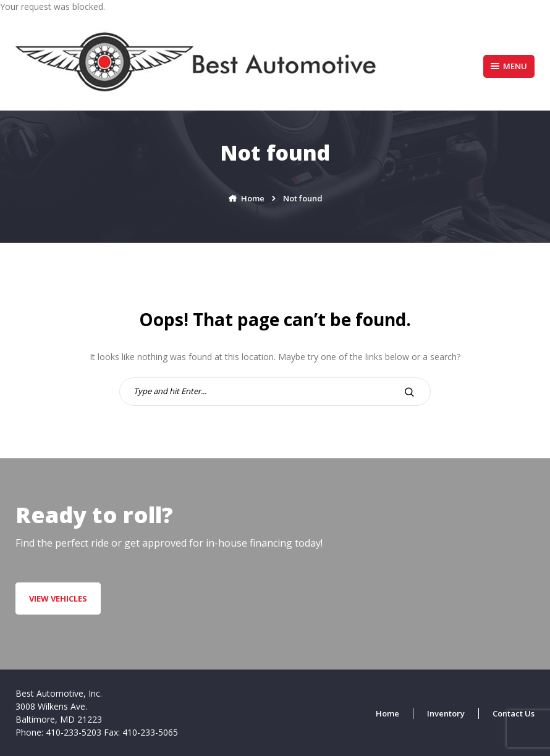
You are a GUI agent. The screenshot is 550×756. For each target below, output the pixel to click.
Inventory (446, 713)
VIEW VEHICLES (58, 598)
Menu (509, 66)
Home (387, 713)
